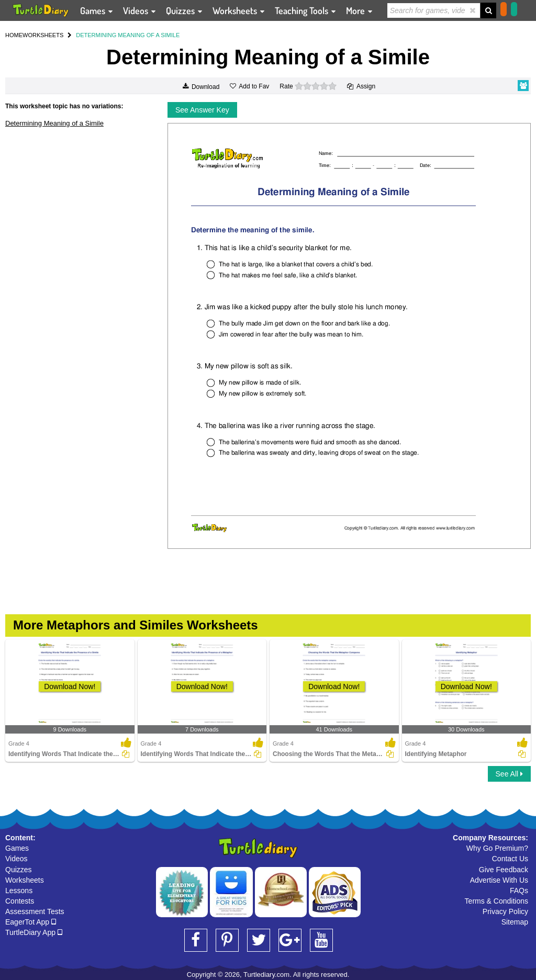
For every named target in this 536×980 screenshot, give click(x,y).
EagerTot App (31, 922)
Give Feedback (504, 870)
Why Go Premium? (497, 848)
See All (509, 774)
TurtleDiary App (34, 932)
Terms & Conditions (496, 901)
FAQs (519, 891)
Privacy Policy (505, 911)
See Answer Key (202, 110)
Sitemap (515, 922)
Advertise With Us (499, 880)
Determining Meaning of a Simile (54, 123)
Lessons (19, 891)
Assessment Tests (35, 911)
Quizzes (19, 870)
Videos (16, 859)
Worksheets (25, 880)
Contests (20, 901)
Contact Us (510, 859)
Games (17, 848)
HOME (14, 35)
